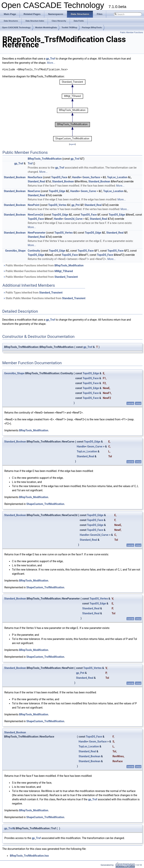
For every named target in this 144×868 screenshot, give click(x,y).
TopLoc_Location (117, 177)
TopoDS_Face (59, 177)
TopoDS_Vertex (57, 205)
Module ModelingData (46, 27)
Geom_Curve (88, 191)
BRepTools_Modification (69, 265)
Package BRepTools (92, 27)
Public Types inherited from (33, 293)
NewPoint (34, 205)
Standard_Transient (66, 277)
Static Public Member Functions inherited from (44, 298)
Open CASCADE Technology (16, 27)
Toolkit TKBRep (69, 27)
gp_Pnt (76, 205)
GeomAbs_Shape (15, 251)
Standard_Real (36, 181)
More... (51, 63)
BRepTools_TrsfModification (45, 159)
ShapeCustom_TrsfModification (45, 504)
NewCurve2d (35, 215)
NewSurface (35, 177)
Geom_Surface (91, 177)
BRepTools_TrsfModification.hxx (29, 856)
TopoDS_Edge (57, 191)
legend (72, 144)
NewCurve (34, 191)
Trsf (30, 163)
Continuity (34, 251)
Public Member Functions (132, 33)
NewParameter (37, 233)
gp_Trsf (51, 59)
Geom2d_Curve (73, 219)
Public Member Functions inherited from (43, 265)
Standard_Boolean (15, 177)
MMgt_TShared (64, 271)
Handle (76, 177)
